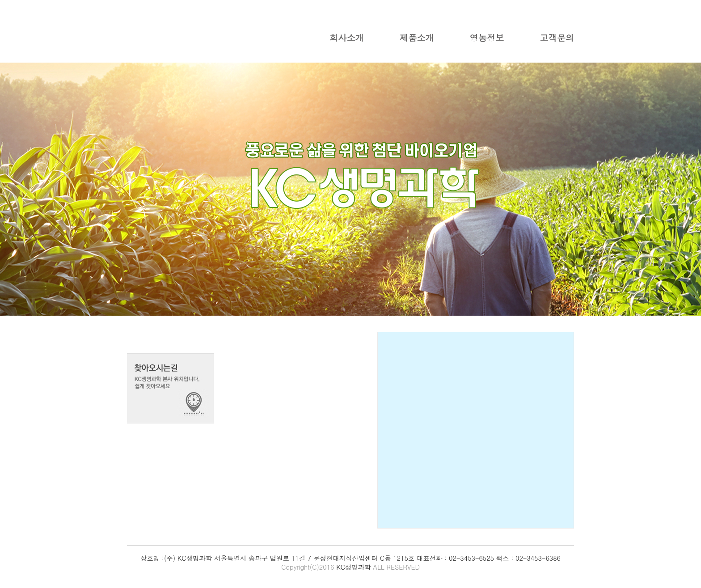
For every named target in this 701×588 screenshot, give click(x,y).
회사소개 (347, 37)
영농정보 (487, 37)
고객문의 (557, 37)
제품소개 (417, 37)
